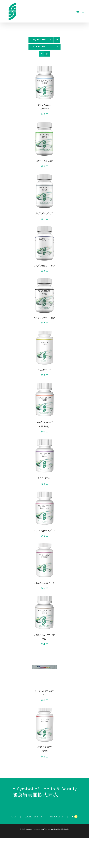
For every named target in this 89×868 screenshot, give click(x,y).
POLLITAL (44, 478)
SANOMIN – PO (44, 265)
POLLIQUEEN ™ (44, 530)
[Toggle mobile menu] (83, 12)
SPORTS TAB (44, 161)
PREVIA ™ (44, 370)
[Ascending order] (57, 40)
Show (38, 47)
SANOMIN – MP (44, 318)
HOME (14, 817)
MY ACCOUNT (57, 817)
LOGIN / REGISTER (33, 817)
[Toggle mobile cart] (77, 12)
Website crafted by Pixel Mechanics (56, 829)
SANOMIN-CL (44, 213)
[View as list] (47, 54)
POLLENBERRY (44, 583)
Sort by (39, 40)
